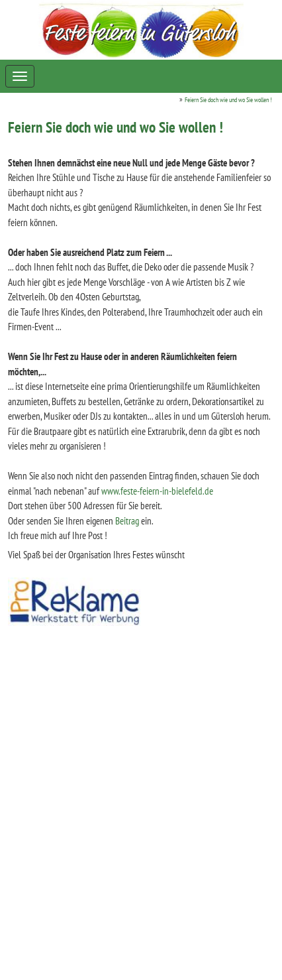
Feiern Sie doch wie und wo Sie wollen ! (228, 100)
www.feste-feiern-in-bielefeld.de (157, 491)
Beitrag (127, 521)
